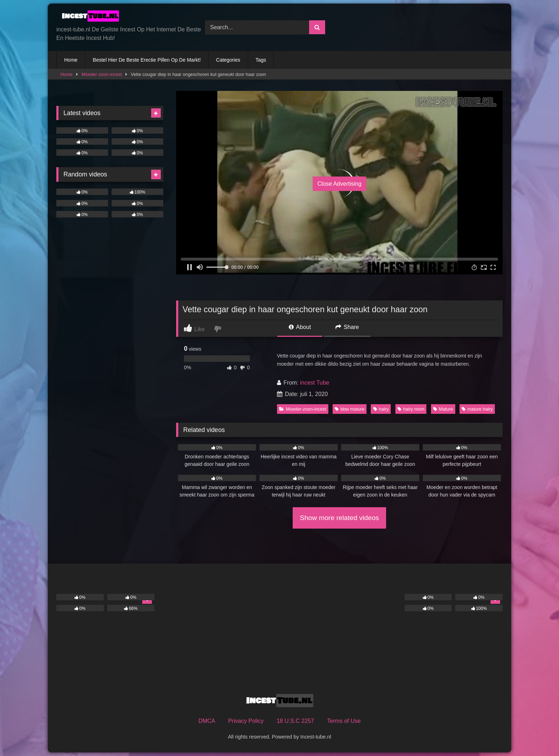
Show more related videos (339, 518)
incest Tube (314, 383)
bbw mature (350, 409)
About (300, 327)
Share (347, 327)
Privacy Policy (246, 721)
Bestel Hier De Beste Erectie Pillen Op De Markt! (147, 60)
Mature (443, 409)
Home (71, 60)
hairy (381, 409)
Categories (228, 60)
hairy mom (411, 409)
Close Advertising (339, 184)
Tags (261, 60)
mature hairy (477, 409)
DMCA (207, 721)
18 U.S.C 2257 (295, 721)
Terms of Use (344, 721)
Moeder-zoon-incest (102, 74)
